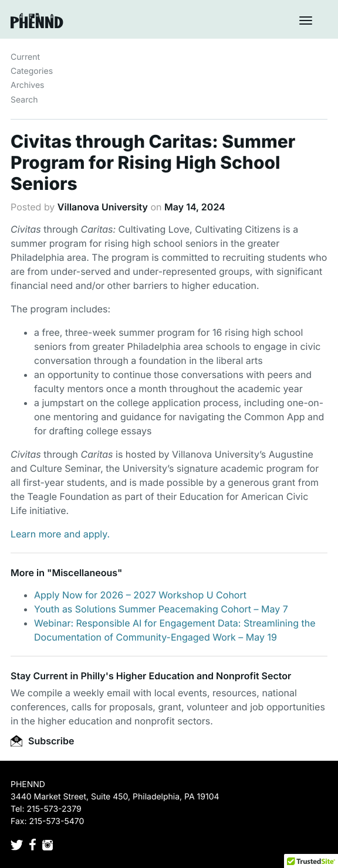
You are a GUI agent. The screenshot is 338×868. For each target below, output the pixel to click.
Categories (32, 71)
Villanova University (103, 207)
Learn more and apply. (60, 534)
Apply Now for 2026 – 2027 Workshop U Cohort (140, 595)
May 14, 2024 (195, 207)
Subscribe (42, 741)
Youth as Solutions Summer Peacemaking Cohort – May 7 (161, 609)
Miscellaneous (84, 573)
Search (24, 100)
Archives (28, 85)
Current (25, 57)
